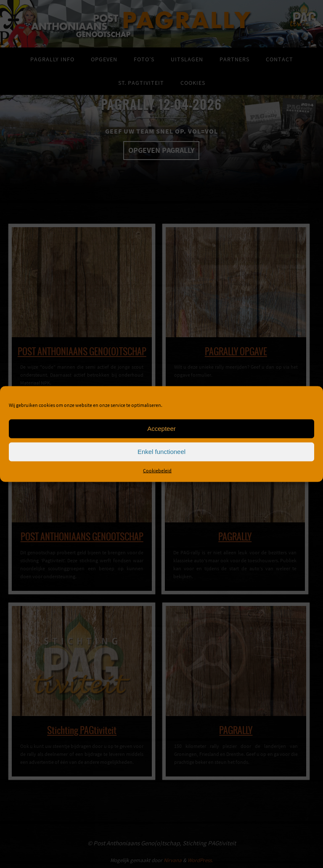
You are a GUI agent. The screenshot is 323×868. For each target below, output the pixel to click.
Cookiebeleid (157, 470)
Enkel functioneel (161, 452)
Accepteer (161, 429)
